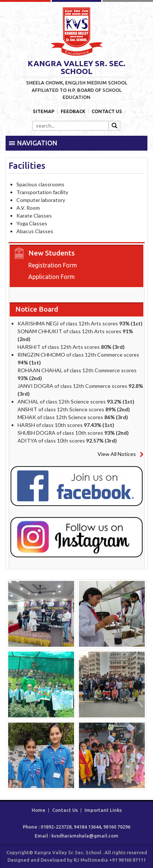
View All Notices (117, 454)
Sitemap (44, 111)
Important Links (103, 810)
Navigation (37, 143)
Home (39, 810)
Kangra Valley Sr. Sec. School (77, 32)
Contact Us (107, 111)
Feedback (73, 111)
